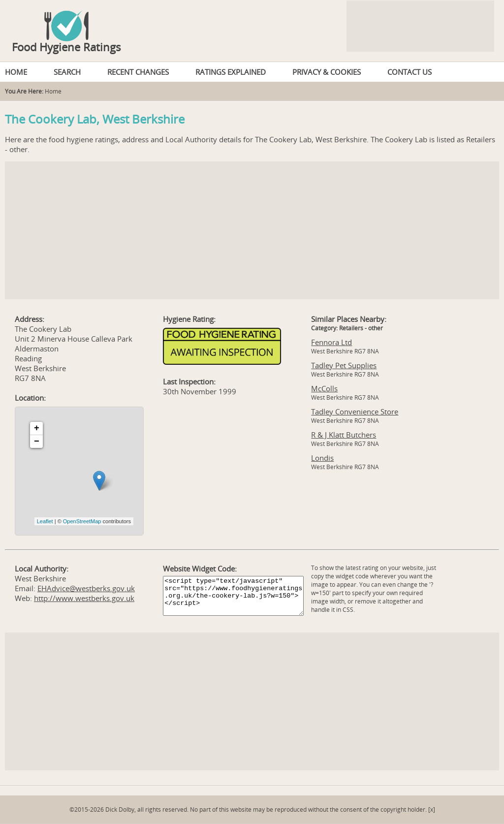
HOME (16, 72)
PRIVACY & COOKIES (327, 72)
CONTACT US (409, 72)
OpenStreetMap (82, 521)
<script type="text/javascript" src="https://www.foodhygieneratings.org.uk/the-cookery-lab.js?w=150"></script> (233, 596)
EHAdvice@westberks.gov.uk (86, 588)
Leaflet (45, 521)
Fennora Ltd (331, 342)
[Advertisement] (252, 230)
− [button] (37, 442)
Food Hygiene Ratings (66, 47)
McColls (324, 388)
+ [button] (37, 428)
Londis (322, 458)
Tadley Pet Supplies (344, 365)
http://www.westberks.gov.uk (84, 598)
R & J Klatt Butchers (344, 435)
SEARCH (67, 72)
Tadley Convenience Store (355, 412)
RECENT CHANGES (138, 72)
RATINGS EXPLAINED (231, 72)
